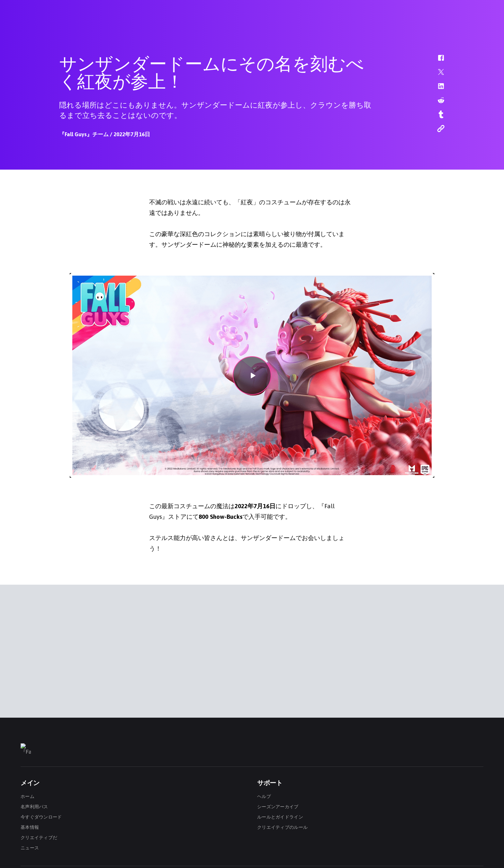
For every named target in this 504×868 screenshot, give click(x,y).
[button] (437, 61)
